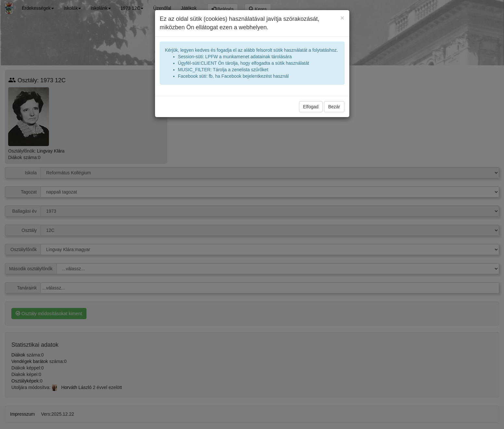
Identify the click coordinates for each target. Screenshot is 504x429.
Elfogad (311, 107)
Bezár (334, 107)
